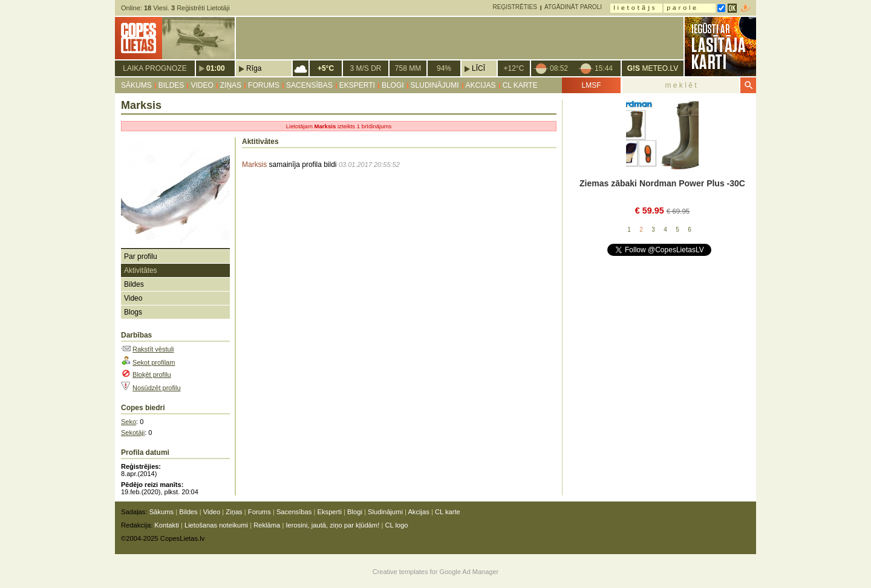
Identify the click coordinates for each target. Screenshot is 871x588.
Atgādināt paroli (573, 7)
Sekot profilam (154, 362)
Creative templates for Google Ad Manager (436, 572)
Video (202, 85)
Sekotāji (133, 433)
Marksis (254, 165)
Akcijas (481, 85)
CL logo (396, 525)
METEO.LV (653, 68)
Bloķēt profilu (152, 374)
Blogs (133, 312)
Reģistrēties (515, 7)
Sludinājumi (435, 85)
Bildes (171, 85)
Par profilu (141, 256)
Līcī (478, 68)
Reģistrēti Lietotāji (201, 8)
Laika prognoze (155, 68)
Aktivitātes (141, 270)
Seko (129, 422)
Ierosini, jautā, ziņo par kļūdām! (332, 525)
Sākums (136, 85)
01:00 (216, 68)
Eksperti (357, 85)
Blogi (393, 85)
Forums (264, 85)
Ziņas (231, 85)
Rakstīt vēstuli (153, 349)
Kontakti (166, 525)
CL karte (520, 85)
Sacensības (309, 85)
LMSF (591, 85)
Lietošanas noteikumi (216, 525)
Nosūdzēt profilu (157, 388)
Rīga (254, 68)
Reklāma (267, 525)
